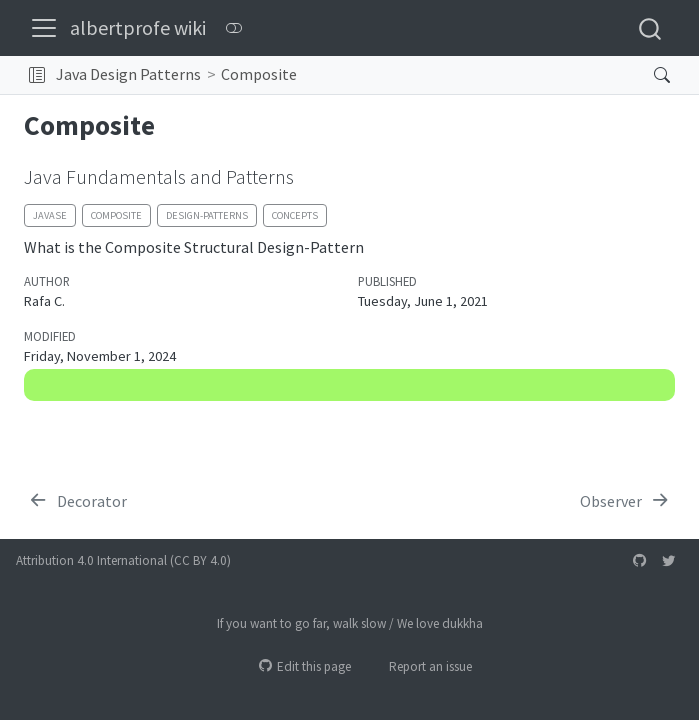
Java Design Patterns (128, 74)
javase (50, 215)
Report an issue (421, 666)
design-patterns (207, 215)
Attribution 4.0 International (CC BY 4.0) (123, 560)
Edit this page (305, 666)
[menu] (44, 28)
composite (116, 215)
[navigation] (469, 75)
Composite (259, 74)
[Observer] (625, 500)
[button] (37, 75)
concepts (295, 215)
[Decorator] (77, 500)
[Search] (646, 75)
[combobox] (651, 27)
